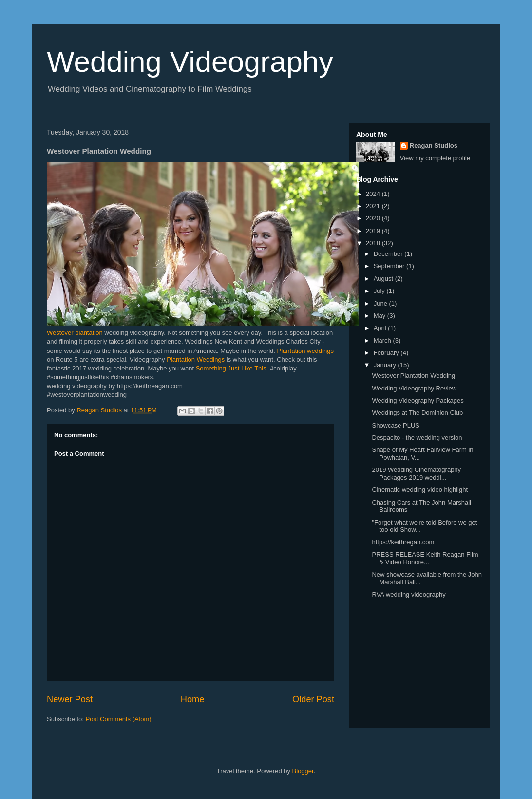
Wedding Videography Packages (418, 400)
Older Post (313, 699)
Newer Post (70, 699)
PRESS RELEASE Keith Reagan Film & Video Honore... (425, 558)
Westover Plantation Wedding (413, 376)
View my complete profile (435, 158)
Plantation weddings (305, 351)
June (381, 303)
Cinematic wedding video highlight (420, 490)
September (390, 266)
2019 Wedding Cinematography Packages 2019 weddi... (416, 474)
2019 (374, 231)
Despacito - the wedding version (417, 438)
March (383, 341)
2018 (374, 243)
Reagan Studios (434, 146)
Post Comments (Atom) (119, 719)
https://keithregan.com (403, 542)
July (380, 291)
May (380, 316)
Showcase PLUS (396, 425)
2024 (374, 194)
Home (193, 699)
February (387, 353)
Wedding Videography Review (414, 388)
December (389, 254)
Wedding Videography (190, 62)
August (384, 279)
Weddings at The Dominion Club (417, 413)
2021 (374, 206)
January (386, 365)
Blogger (303, 771)
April (381, 328)
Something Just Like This (231, 368)
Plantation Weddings (196, 360)
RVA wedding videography (408, 594)
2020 (374, 218)
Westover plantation (76, 333)
